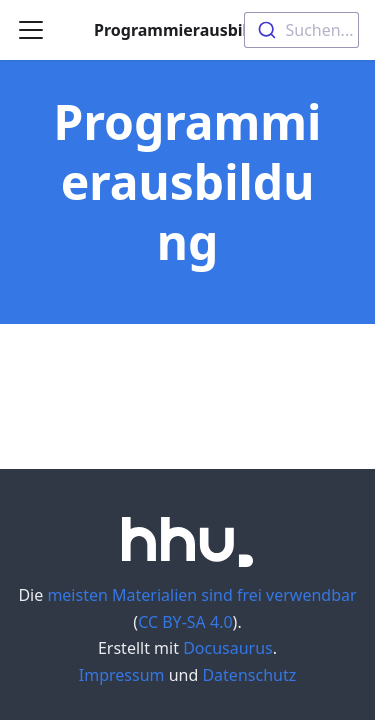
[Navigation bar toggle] (31, 30)
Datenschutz (249, 675)
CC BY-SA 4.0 (185, 622)
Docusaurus (228, 648)
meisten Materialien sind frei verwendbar (201, 595)
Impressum (122, 675)
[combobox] (301, 30)
